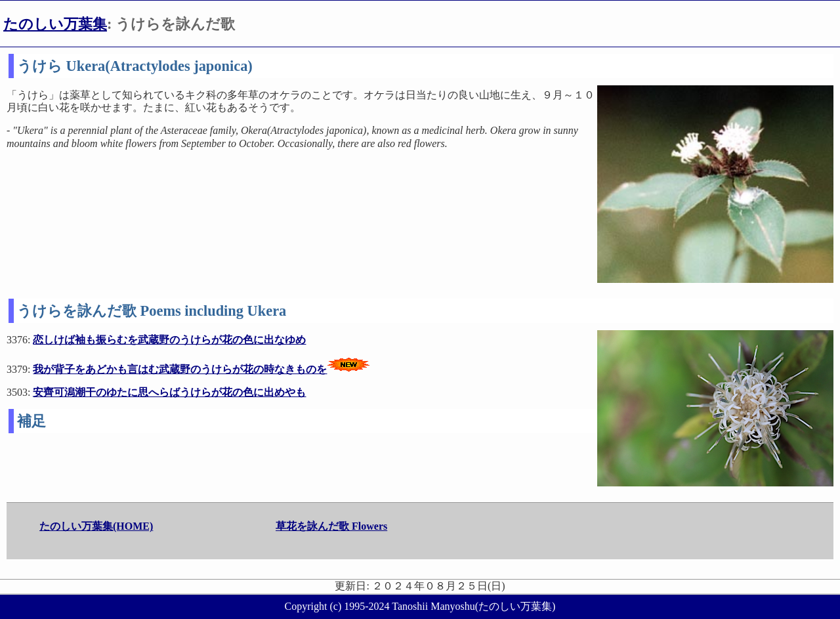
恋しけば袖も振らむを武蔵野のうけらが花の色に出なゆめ (169, 340)
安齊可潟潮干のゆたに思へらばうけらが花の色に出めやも (169, 392)
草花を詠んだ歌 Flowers (331, 526)
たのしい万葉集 (55, 24)
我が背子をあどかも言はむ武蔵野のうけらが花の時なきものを (180, 369)
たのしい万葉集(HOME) (96, 526)
